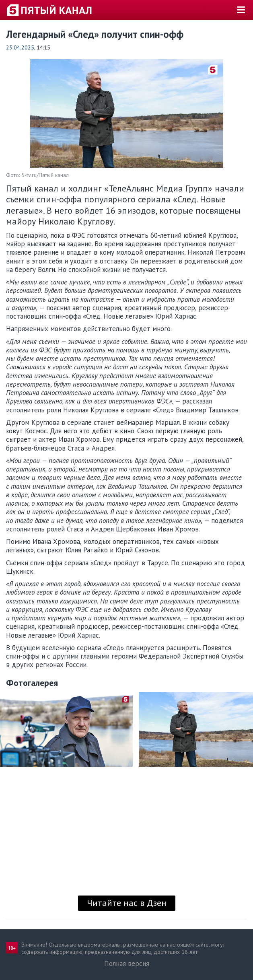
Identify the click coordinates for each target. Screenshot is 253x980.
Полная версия (127, 964)
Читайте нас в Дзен (127, 903)
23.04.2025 (20, 47)
